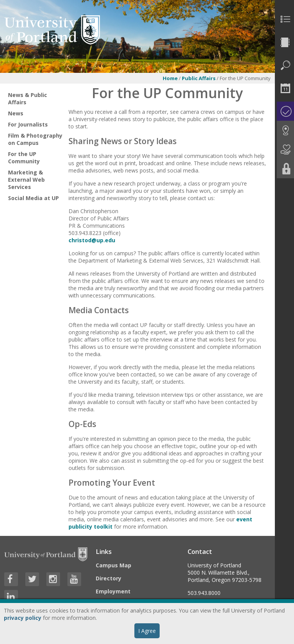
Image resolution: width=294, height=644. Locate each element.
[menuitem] (284, 19)
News (16, 113)
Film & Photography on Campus (35, 139)
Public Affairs (199, 78)
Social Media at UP (33, 198)
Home (170, 78)
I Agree (147, 631)
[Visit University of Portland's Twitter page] (32, 579)
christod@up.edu (92, 240)
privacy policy (23, 618)
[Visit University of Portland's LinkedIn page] (11, 597)
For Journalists (28, 124)
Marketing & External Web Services (26, 180)
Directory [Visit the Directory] (109, 578)
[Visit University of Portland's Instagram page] (53, 579)
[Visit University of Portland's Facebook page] (11, 579)
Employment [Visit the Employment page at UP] (113, 591)
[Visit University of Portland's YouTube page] (74, 579)
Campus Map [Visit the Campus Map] (114, 565)
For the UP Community (24, 158)
